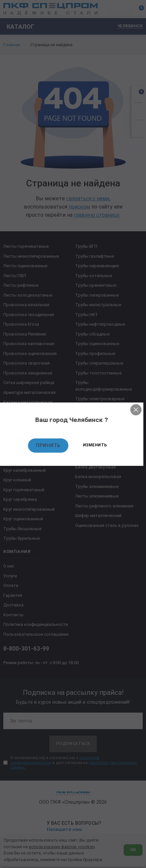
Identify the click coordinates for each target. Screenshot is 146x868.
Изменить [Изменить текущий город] (97, 445)
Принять (50, 445)
